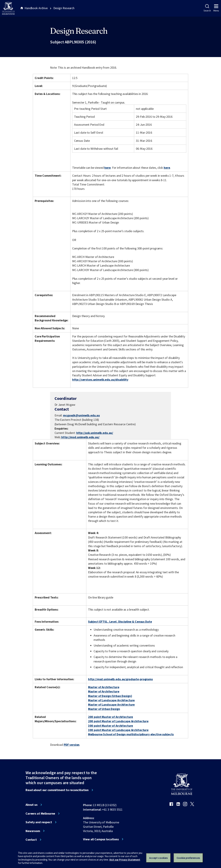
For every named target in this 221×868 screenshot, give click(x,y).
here (107, 168)
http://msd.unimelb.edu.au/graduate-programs (120, 679)
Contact (31, 840)
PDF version (72, 745)
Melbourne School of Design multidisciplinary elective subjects (131, 734)
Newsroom (33, 831)
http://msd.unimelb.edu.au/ (80, 437)
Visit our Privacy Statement (125, 860)
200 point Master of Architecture (111, 717)
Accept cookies (158, 858)
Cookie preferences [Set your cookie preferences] (188, 858)
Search (207, 8)
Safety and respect (39, 822)
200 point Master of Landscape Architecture (118, 721)
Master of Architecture (104, 687)
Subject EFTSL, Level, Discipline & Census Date (120, 622)
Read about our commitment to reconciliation (57, 790)
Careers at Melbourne (40, 814)
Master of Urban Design (104, 709)
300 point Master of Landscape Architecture (118, 730)
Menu (216, 8)
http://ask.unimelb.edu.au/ (95, 433)
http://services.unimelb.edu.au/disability (100, 380)
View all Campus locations (101, 839)
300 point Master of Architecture (111, 726)
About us (32, 805)
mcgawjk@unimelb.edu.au (81, 415)
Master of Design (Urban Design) (110, 696)
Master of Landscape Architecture (111, 700)
